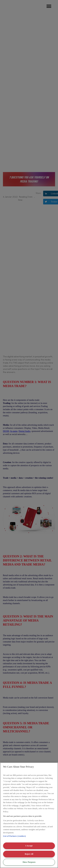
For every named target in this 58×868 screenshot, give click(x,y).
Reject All (29, 854)
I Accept (29, 846)
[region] (29, 815)
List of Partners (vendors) (14, 836)
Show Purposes (29, 862)
